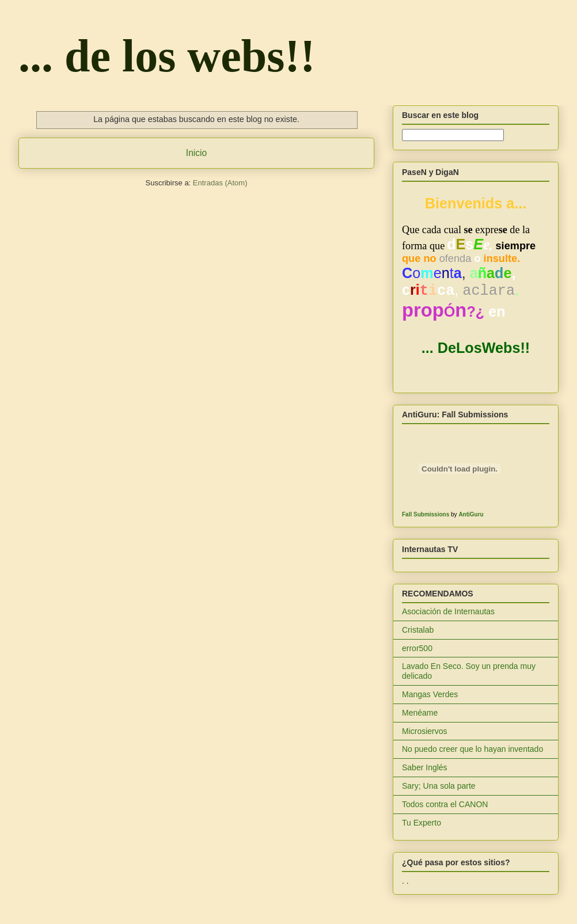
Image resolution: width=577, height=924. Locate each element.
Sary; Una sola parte (439, 786)
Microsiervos (425, 731)
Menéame (420, 713)
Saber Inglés (425, 767)
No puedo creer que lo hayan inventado (472, 749)
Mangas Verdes (430, 694)
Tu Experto (422, 823)
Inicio (196, 153)
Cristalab (418, 630)
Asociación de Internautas (448, 611)
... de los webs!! (167, 56)
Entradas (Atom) (220, 183)
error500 (417, 648)
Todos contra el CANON (445, 804)
